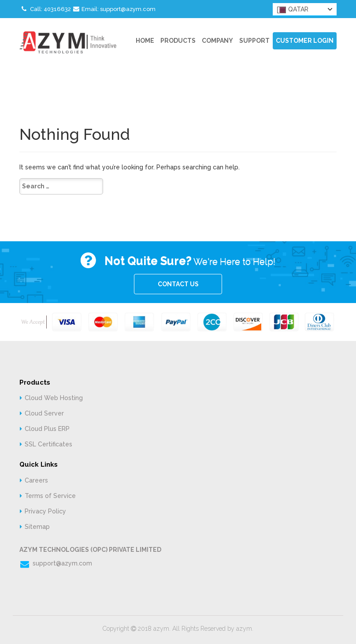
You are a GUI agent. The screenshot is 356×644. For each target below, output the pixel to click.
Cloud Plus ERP (47, 429)
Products (178, 41)
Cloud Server (44, 413)
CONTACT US (178, 284)
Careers (36, 480)
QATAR (293, 9)
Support (254, 41)
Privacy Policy (45, 511)
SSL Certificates (48, 444)
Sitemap (37, 527)
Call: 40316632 (45, 9)
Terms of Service (50, 496)
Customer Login (305, 41)
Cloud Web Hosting (54, 398)
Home (145, 41)
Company (217, 41)
